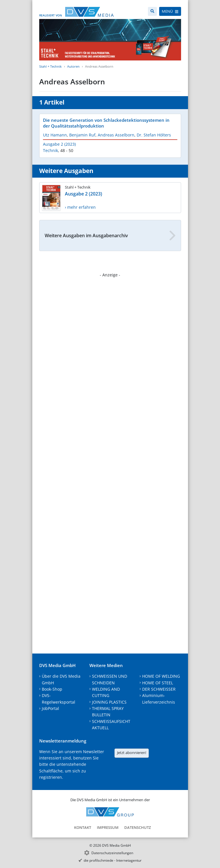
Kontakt (83, 827)
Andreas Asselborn (116, 135)
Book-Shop (52, 689)
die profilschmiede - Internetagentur (113, 860)
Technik (50, 150)
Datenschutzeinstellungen (112, 853)
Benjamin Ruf (82, 135)
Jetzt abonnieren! (132, 753)
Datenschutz (138, 827)
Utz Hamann (55, 135)
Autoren (73, 66)
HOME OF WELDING (161, 676)
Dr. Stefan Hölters (154, 135)
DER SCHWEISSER (159, 689)
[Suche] (152, 11)
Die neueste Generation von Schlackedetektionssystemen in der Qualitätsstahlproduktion (106, 123)
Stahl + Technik (50, 66)
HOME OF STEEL (158, 683)
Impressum (108, 827)
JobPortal (50, 708)
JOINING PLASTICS (109, 702)
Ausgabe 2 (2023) (59, 144)
